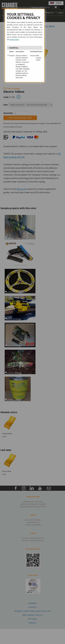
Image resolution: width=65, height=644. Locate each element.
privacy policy (14, 39)
